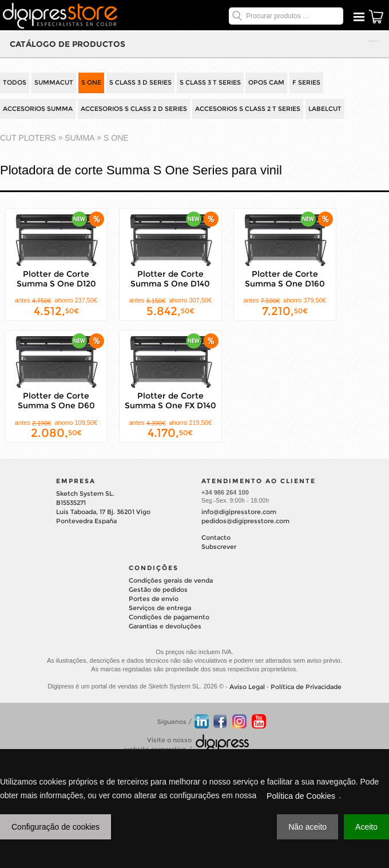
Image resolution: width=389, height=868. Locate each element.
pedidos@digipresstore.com (245, 521)
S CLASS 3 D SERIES (140, 82)
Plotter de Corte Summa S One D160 (285, 279)
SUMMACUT (54, 82)
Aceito (366, 827)
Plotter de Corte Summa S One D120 (56, 279)
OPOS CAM (266, 82)
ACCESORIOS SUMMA (38, 109)
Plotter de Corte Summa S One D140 (170, 279)
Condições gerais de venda (171, 580)
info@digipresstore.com (239, 512)
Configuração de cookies (55, 827)
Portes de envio (154, 599)
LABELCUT (325, 109)
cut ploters (28, 138)
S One (116, 138)
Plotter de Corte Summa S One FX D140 (170, 401)
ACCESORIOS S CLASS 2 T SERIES (248, 109)
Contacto (216, 537)
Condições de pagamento (169, 617)
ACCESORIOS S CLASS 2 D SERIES (134, 109)
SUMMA (80, 138)
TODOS (15, 82)
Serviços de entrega (160, 608)
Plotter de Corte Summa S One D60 (56, 401)
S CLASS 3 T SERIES (210, 82)
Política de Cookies (301, 796)
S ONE (91, 82)
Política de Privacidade (306, 687)
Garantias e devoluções (165, 626)
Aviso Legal (247, 687)
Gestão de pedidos (158, 590)
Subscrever (219, 547)
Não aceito (307, 827)
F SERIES (306, 82)
